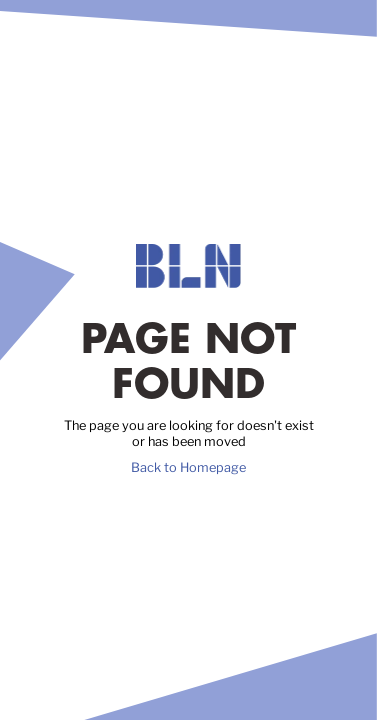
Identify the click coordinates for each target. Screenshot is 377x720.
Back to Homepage (188, 467)
